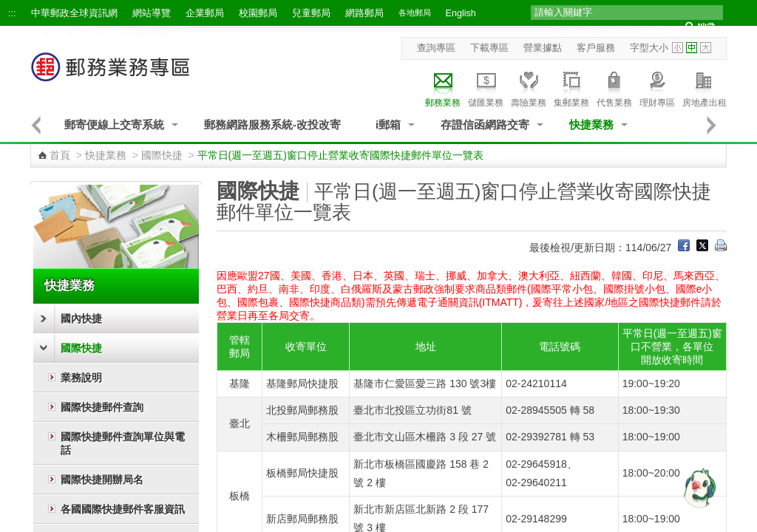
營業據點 (543, 48)
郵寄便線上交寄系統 (114, 125)
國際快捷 (162, 155)
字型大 (706, 48)
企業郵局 (205, 13)
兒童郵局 (311, 13)
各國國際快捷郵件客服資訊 (123, 509)
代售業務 (614, 87)
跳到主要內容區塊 (8, 8)
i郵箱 (388, 125)
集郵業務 (571, 87)
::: (12, 13)
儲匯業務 (486, 87)
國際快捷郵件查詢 (102, 407)
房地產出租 (705, 87)
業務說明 (81, 378)
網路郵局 (364, 13)
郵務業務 (443, 87)
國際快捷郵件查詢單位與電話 (123, 443)
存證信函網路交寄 (485, 125)
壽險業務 (529, 87)
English (461, 13)
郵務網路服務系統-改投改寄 (272, 125)
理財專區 (657, 87)
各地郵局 (415, 13)
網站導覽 (152, 13)
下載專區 (489, 48)
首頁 (60, 155)
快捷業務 (591, 125)
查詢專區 (436, 48)
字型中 (692, 48)
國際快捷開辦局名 (102, 480)
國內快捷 (81, 318)
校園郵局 (258, 13)
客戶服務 (596, 48)
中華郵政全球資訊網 (74, 13)
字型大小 (649, 48)
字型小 (678, 48)
